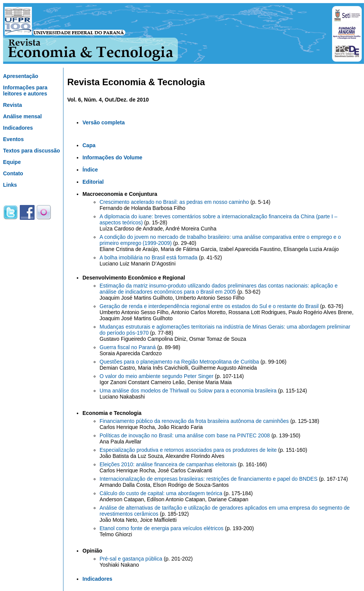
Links (10, 185)
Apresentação (21, 76)
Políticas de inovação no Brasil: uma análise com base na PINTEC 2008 (185, 435)
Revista (13, 105)
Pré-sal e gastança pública (132, 559)
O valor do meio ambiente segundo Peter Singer (157, 376)
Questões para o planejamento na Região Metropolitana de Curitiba (180, 362)
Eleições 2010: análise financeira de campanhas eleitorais (169, 464)
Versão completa (104, 122)
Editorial (93, 182)
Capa (89, 145)
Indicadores (18, 128)
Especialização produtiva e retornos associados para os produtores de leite (189, 450)
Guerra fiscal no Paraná (128, 347)
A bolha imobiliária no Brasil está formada (149, 257)
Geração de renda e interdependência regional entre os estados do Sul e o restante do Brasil (210, 306)
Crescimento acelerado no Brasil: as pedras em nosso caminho (175, 202)
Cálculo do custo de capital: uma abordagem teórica (162, 493)
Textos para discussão (32, 151)
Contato (13, 173)
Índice (90, 170)
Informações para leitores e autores (25, 91)
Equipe (12, 162)
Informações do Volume (112, 157)
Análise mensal (22, 116)
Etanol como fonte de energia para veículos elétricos (162, 528)
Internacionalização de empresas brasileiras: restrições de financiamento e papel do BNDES (209, 479)
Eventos (13, 139)
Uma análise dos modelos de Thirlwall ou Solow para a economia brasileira (189, 391)
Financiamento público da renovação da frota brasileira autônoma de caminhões (195, 421)
